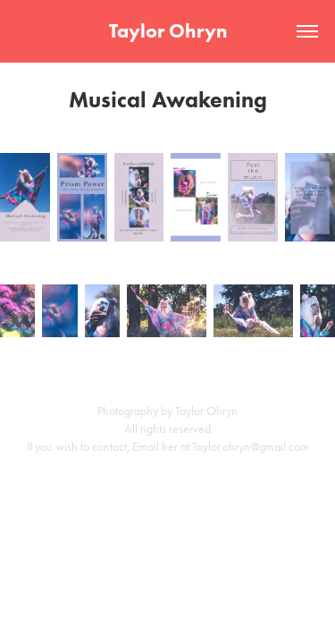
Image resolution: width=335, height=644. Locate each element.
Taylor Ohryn (168, 31)
